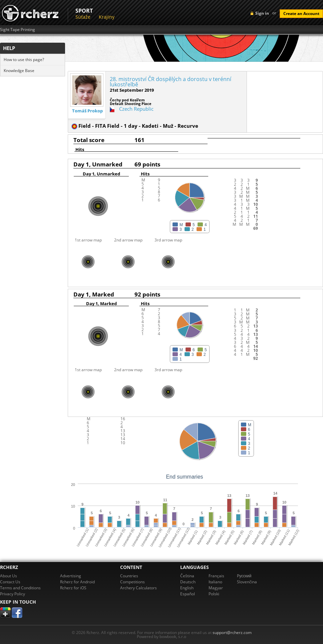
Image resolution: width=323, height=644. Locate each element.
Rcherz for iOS (73, 588)
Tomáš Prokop (87, 111)
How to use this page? (24, 60)
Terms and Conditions (20, 588)
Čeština (187, 576)
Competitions (132, 582)
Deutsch (188, 582)
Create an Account (301, 14)
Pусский (244, 576)
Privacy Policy (13, 594)
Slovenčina (247, 582)
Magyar (216, 588)
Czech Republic (136, 109)
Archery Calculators (138, 588)
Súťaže (83, 17)
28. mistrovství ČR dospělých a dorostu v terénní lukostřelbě (171, 82)
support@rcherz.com (232, 632)
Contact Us (10, 582)
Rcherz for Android (77, 582)
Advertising (71, 576)
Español (188, 594)
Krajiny (107, 17)
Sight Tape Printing (18, 30)
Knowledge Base (19, 71)
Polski (214, 594)
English (187, 588)
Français (216, 576)
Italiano (215, 582)
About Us (9, 576)
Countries (129, 576)
